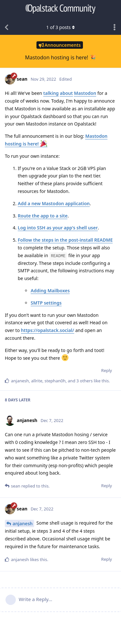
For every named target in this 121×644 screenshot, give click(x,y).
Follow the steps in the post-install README (65, 240)
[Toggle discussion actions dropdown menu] (115, 27)
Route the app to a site (43, 216)
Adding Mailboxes (50, 291)
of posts (60, 27)
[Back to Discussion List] (6, 27)
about (66, 93)
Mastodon (85, 93)
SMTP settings (46, 303)
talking (51, 93)
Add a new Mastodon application (54, 203)
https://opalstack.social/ (48, 330)
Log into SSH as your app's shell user (58, 228)
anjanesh (23, 523)
